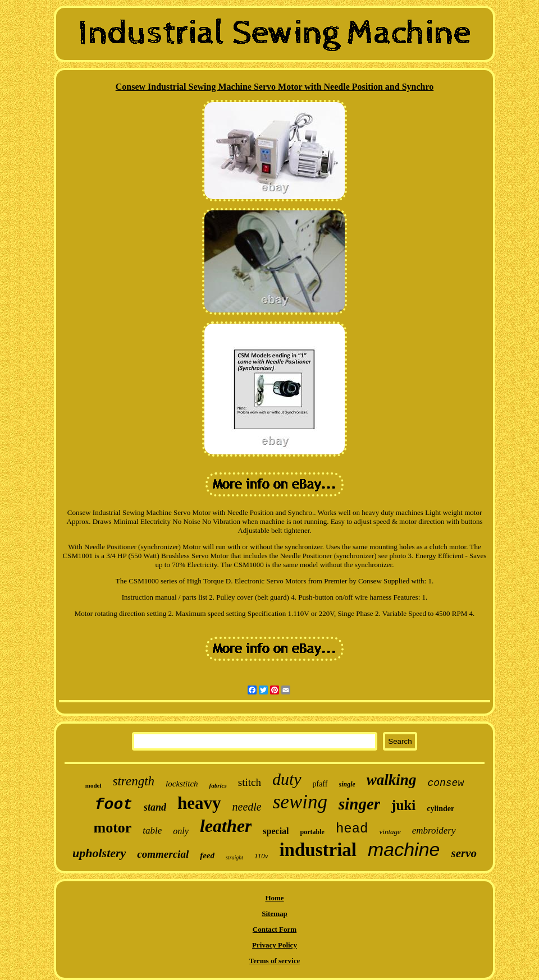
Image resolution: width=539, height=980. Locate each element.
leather (226, 826)
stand (155, 807)
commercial (163, 854)
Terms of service (275, 961)
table (152, 831)
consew (446, 783)
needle (247, 807)
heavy (199, 803)
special (276, 831)
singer (359, 804)
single (347, 784)
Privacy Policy (275, 945)
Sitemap (275, 914)
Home (274, 898)
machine (404, 849)
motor (112, 828)
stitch (250, 782)
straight (234, 857)
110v (261, 856)
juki (403, 805)
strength (134, 781)
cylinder (440, 809)
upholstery (99, 853)
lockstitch (182, 784)
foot (114, 805)
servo (464, 853)
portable (312, 832)
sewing (300, 802)
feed (207, 855)
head (352, 829)
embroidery (434, 831)
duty (287, 779)
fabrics (218, 785)
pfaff (320, 784)
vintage (390, 832)
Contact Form (275, 929)
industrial (318, 850)
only (181, 831)
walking (392, 780)
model (93, 785)
